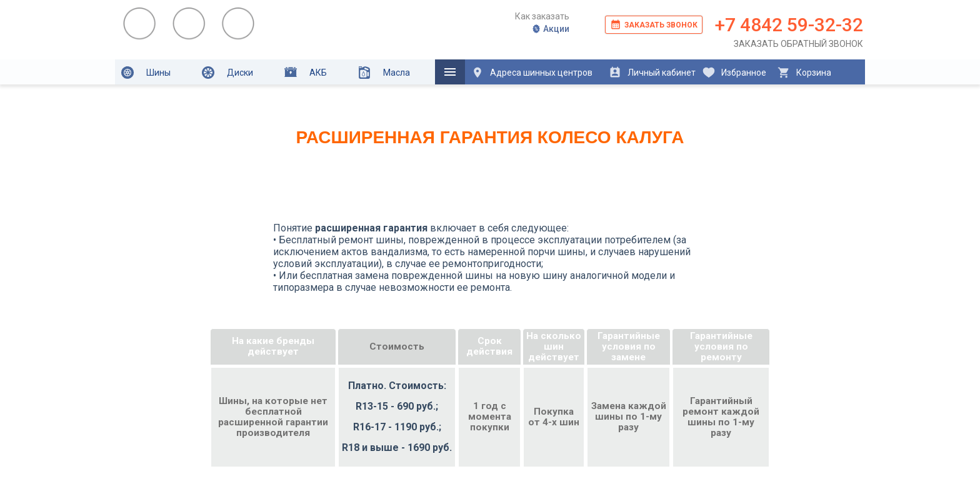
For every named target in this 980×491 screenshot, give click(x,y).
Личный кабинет (652, 73)
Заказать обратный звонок (798, 44)
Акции (550, 29)
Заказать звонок (654, 24)
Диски (227, 73)
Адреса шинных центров (532, 73)
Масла (384, 73)
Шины (146, 73)
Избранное (734, 73)
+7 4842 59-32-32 (789, 25)
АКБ (306, 72)
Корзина (804, 73)
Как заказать (542, 16)
